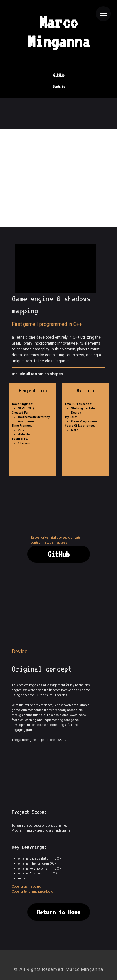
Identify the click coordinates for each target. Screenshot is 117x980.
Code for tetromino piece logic (32, 891)
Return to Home (59, 912)
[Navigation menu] (103, 14)
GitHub (59, 75)
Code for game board (27, 886)
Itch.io (59, 87)
